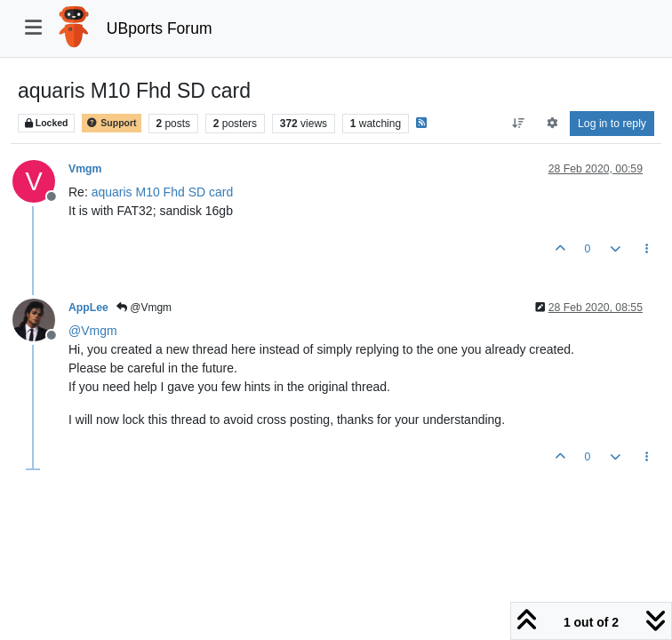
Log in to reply (612, 124)
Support (111, 123)
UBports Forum (160, 28)
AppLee (88, 308)
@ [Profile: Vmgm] (93, 331)
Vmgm (85, 169)
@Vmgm (144, 308)
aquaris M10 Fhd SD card (163, 192)
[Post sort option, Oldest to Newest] (519, 124)
